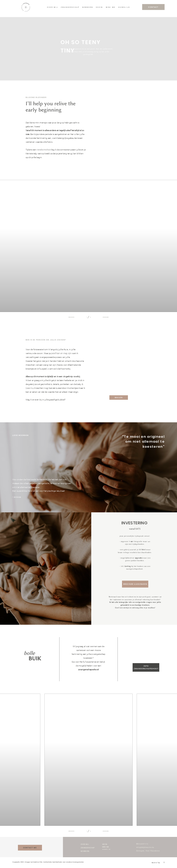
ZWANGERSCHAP (70, 7)
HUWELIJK (124, 7)
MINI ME (111, 7)
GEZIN (99, 7)
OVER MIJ (53, 7)
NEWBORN (88, 7)
